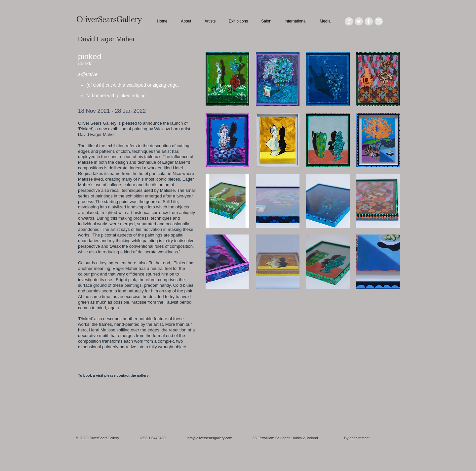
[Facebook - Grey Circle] (369, 21)
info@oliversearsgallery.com (210, 438)
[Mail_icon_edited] (379, 21)
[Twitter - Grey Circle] (359, 21)
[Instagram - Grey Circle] (349, 21)
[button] (227, 79)
